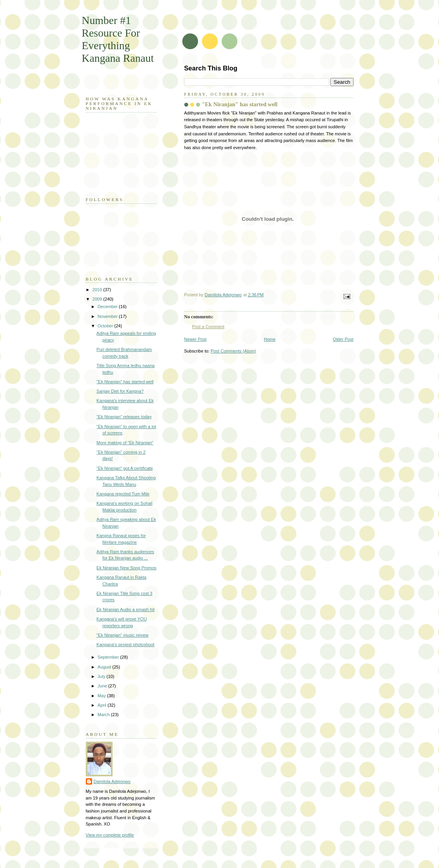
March (104, 715)
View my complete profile (110, 835)
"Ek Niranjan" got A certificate (125, 468)
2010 (98, 290)
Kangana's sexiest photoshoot (125, 645)
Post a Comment (208, 327)
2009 (98, 299)
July (102, 676)
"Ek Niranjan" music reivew (122, 635)
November (108, 316)
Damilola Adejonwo (112, 781)
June (103, 686)
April (103, 705)
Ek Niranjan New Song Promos (126, 568)
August (105, 667)
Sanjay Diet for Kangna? (120, 391)
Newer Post (195, 339)
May (102, 696)
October (106, 326)
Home (270, 339)
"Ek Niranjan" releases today (124, 417)
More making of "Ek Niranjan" (125, 443)
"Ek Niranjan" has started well (125, 382)
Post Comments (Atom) (233, 351)
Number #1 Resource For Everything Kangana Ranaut (118, 39)
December (108, 307)
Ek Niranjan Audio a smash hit (125, 609)
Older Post (343, 339)
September (109, 657)
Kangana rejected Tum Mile (123, 494)
